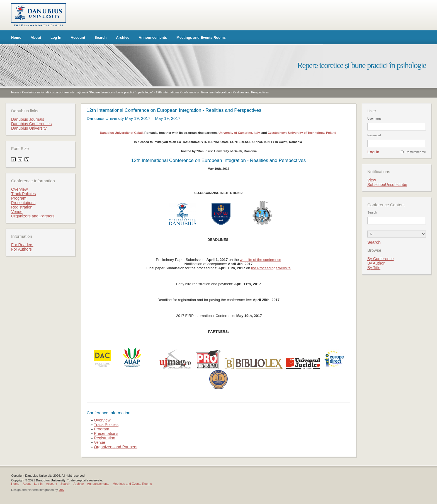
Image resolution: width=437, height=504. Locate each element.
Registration (105, 438)
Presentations (106, 433)
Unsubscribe (396, 185)
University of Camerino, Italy (239, 133)
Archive (123, 37)
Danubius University (29, 128)
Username (374, 118)
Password (374, 135)
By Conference (381, 259)
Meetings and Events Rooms (201, 37)
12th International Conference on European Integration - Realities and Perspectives (212, 92)
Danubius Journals (28, 119)
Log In (56, 37)
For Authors (21, 249)
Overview (102, 420)
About (36, 37)
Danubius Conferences (31, 124)
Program (102, 429)
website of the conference (261, 260)
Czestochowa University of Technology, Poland (302, 133)
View (372, 180)
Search (100, 37)
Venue (100, 442)
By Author (376, 263)
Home (16, 37)
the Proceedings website (271, 268)
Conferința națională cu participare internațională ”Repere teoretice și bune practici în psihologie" (88, 92)
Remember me (416, 152)
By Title (374, 268)
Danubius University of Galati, (122, 133)
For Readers (22, 245)
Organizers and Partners (116, 447)
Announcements (153, 37)
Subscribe (376, 185)
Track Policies (106, 425)
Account (78, 37)
